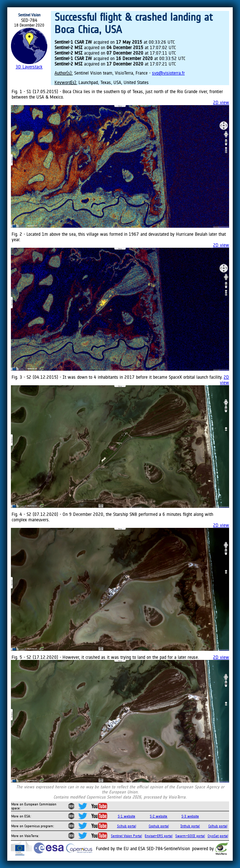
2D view (221, 102)
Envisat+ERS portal (159, 836)
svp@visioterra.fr (168, 73)
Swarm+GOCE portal (190, 836)
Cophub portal (159, 826)
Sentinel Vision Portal (126, 836)
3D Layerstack (29, 67)
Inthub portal (190, 826)
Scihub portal (127, 826)
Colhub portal (218, 826)
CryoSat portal (218, 836)
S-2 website (159, 816)
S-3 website (190, 816)
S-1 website (127, 816)
